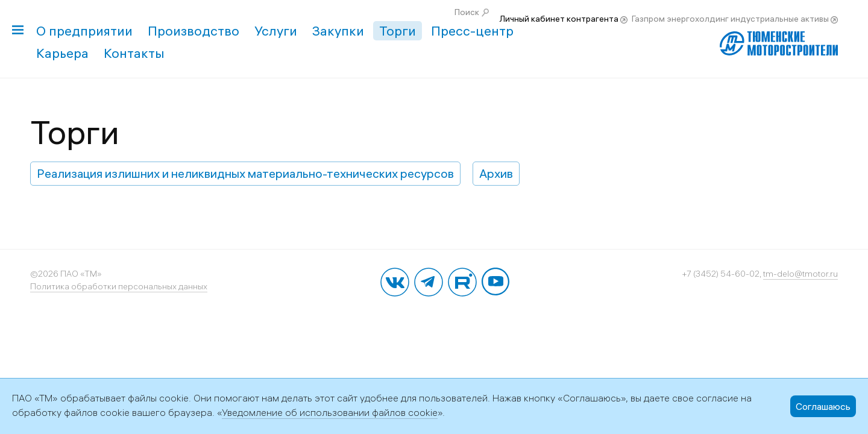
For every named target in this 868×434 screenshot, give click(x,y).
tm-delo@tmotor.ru (800, 274)
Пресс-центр (472, 31)
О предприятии (84, 31)
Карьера (62, 53)
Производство (193, 31)
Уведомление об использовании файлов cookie (330, 412)
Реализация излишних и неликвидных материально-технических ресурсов (245, 173)
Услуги (276, 31)
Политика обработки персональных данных (119, 286)
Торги (398, 31)
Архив (496, 173)
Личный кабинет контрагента (559, 19)
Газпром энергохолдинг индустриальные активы (730, 19)
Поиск (467, 12)
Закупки (338, 31)
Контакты (134, 53)
